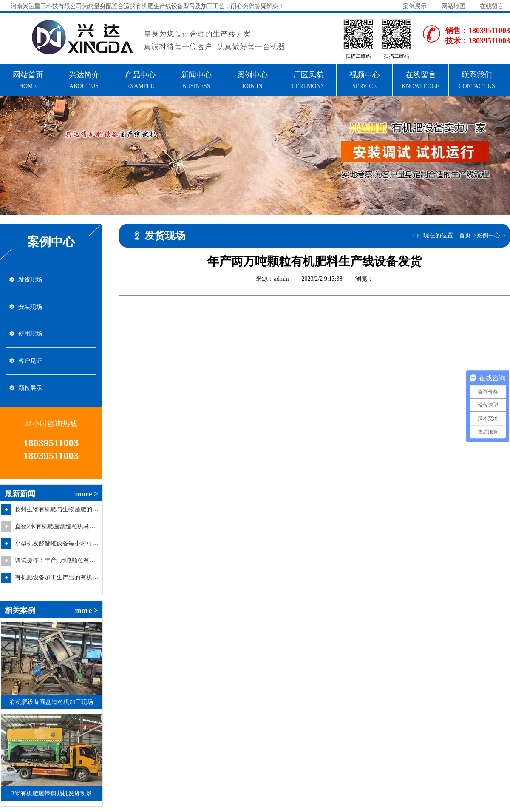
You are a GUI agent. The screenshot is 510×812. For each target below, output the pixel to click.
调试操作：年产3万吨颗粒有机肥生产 (57, 566)
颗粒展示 (30, 392)
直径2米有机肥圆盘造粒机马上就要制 (57, 531)
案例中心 (488, 235)
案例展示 (415, 6)
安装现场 (30, 308)
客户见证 (30, 364)
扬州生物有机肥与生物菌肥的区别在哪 (57, 514)
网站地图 (453, 6)
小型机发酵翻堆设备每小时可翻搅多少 (57, 548)
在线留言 (492, 6)
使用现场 (30, 336)
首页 (465, 235)
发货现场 (30, 280)
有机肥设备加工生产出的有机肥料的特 (57, 583)
